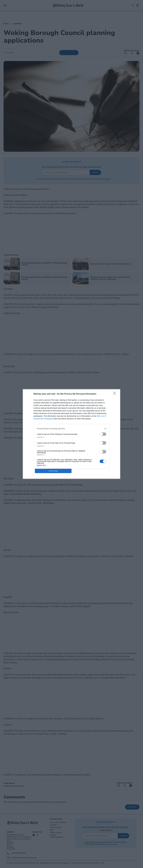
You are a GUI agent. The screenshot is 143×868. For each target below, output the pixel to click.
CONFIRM (53, 471)
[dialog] (71, 434)
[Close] (115, 394)
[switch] (103, 434)
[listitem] (71, 429)
